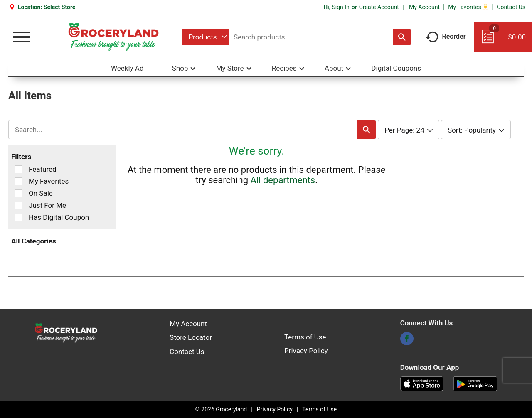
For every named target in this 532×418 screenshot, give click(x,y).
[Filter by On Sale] (18, 193)
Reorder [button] (446, 36)
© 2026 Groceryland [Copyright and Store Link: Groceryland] (221, 409)
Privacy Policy (306, 351)
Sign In (340, 7)
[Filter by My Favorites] (18, 181)
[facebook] (407, 341)
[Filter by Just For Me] (18, 205)
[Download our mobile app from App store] (422, 383)
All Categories (34, 241)
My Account (424, 7)
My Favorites (468, 7)
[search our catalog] (402, 37)
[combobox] (206, 37)
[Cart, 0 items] (503, 41)
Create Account (379, 7)
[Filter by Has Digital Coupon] (18, 218)
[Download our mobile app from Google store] (475, 383)
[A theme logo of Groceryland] (113, 37)
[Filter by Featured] (18, 169)
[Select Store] (60, 7)
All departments (283, 180)
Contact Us (511, 7)
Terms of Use (305, 337)
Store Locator (191, 337)
